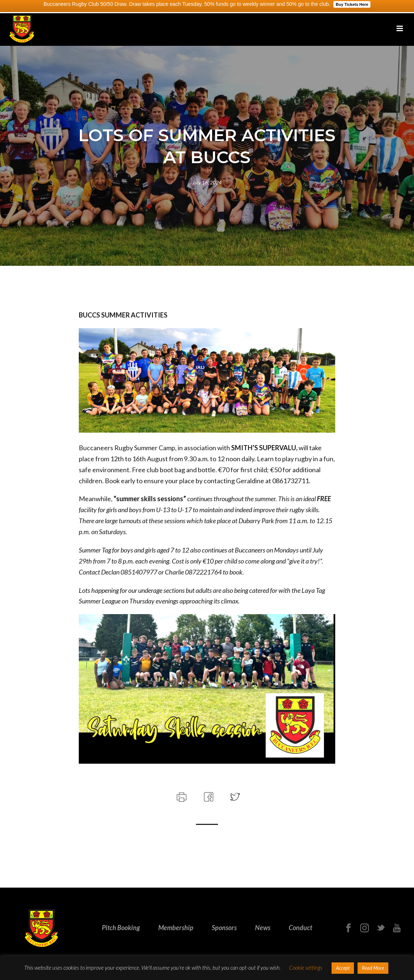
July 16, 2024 (207, 182)
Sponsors (224, 928)
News (263, 928)
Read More (373, 968)
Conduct (300, 928)
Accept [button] (343, 968)
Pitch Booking (121, 928)
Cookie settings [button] (306, 968)
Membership (176, 928)
